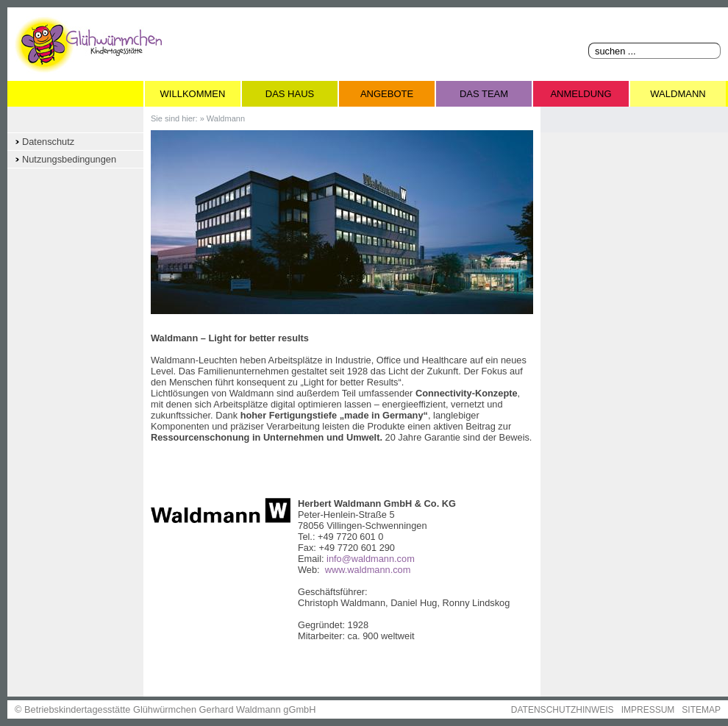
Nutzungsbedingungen (69, 159)
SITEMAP (701, 710)
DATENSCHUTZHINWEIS (563, 710)
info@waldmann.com (371, 559)
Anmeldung (581, 94)
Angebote (387, 94)
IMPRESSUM (648, 710)
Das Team (484, 94)
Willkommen (193, 94)
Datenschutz (48, 142)
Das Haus (290, 94)
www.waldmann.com (368, 570)
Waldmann (678, 94)
